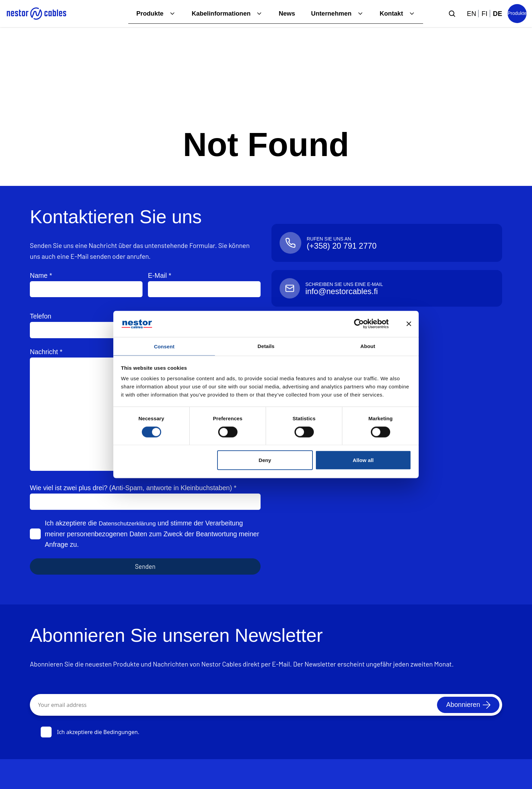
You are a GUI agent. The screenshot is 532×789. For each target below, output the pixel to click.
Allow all (363, 461)
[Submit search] (452, 14)
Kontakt (391, 13)
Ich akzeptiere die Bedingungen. (90, 732)
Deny (265, 461)
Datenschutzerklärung (131, 523)
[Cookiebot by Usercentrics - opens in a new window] (364, 323)
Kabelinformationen (214, 13)
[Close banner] (409, 323)
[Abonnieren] (466, 705)
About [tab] (368, 345)
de (498, 14)
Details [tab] (266, 345)
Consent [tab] (164, 346)
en (471, 14)
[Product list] (517, 14)
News (282, 13)
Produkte (141, 13)
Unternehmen (329, 13)
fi (484, 14)
